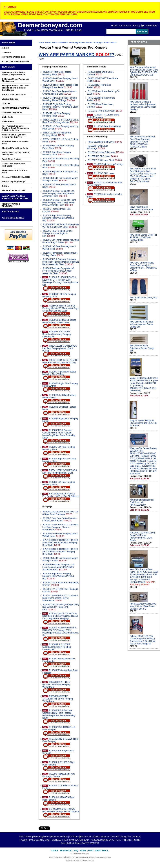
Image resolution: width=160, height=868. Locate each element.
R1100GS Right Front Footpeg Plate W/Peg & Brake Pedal (60, 86)
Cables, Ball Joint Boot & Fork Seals (14, 165)
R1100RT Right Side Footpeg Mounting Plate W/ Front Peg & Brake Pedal (60, 107)
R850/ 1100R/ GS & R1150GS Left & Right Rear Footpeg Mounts (60, 121)
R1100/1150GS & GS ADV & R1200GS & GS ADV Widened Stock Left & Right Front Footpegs (60, 616)
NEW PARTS (8, 67)
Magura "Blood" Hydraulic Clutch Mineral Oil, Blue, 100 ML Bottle (143, 423)
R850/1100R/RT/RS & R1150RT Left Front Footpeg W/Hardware (56, 685)
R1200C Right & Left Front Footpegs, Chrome (58, 775)
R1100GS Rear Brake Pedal (101, 111)
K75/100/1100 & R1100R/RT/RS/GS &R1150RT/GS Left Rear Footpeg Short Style (60, 552)
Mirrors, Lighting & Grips (14, 181)
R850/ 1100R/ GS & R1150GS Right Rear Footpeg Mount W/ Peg (60, 361)
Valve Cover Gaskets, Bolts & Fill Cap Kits (16, 154)
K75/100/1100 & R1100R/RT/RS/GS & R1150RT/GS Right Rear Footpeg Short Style (60, 543)
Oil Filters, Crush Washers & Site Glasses (15, 80)
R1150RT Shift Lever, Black (101, 160)
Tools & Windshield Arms (14, 94)
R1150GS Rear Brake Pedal (107, 126)
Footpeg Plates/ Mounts (55, 67)
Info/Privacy (125, 26)
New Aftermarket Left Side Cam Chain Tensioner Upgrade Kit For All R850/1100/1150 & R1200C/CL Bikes (142, 142)
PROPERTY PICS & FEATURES (11, 205)
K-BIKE (5, 48)
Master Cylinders (41, 837)
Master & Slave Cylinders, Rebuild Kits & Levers (14, 136)
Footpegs (47, 506)
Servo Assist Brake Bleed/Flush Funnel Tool (141, 208)
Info (91, 851)
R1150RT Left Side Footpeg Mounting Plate (56, 115)
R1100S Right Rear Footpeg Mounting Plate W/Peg (59, 373)
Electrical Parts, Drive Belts (15, 148)
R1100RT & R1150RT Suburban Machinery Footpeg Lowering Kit (57, 334)
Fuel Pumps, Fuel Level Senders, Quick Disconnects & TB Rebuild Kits (15, 128)
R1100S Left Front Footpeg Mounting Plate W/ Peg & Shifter (61, 241)
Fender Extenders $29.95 (14, 190)
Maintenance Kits (59, 837)
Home (114, 26)
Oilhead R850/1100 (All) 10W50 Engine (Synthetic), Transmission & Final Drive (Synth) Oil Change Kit (142, 640)
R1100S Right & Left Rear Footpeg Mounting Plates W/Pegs (59, 99)
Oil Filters (74, 837)
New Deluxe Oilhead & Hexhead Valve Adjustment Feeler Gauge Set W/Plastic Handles (143, 106)
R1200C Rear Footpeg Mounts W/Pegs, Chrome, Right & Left (57, 233)
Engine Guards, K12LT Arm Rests (15, 171)
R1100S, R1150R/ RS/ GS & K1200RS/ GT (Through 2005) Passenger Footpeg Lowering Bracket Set (60, 281)
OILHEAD (6, 53)
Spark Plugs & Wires (12, 159)
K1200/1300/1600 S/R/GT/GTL (16, 62)
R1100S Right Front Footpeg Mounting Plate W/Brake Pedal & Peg (58, 218)
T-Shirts (6, 186)
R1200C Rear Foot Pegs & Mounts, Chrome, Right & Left (60, 93)
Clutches (6, 103)
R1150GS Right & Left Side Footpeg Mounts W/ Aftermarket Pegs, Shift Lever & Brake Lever (61, 308)
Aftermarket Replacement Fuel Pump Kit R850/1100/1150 (142, 502)
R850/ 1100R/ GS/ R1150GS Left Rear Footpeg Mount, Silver (60, 472)
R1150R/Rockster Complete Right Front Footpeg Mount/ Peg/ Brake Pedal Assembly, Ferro (59, 203)
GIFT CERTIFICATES (13, 218)
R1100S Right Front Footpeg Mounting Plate (56, 153)
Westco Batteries (10, 99)
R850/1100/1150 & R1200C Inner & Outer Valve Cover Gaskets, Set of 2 (143, 606)
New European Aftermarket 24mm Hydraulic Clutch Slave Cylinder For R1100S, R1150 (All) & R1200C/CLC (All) (144, 71)
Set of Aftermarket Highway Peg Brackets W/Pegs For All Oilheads (61, 495)
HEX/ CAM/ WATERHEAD (14, 57)
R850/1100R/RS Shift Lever (101, 142)
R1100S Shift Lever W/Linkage (108, 164)
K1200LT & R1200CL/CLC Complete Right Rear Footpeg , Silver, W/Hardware (60, 598)
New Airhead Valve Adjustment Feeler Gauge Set (142, 348)
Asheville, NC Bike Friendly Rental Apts (15, 197)
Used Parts (9, 43)
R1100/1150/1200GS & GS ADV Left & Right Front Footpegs (60, 513)
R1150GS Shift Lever (104, 173)
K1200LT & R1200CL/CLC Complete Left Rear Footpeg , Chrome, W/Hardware (60, 527)
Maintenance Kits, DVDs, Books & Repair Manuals (14, 73)
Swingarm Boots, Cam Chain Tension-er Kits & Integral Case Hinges (15, 88)
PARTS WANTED (11, 212)
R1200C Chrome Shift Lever (101, 152)
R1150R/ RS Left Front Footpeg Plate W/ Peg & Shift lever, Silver (61, 226)
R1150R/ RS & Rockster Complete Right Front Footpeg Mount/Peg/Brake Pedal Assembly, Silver (61, 262)
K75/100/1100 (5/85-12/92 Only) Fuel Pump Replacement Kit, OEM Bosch (142, 537)
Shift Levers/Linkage (98, 137)
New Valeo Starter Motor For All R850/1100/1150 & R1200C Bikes (143, 237)
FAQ (76, 851)
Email (136, 26)
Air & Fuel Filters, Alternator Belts (15, 142)
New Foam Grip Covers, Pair (143, 298)
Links (55, 851)
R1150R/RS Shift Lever (99, 156)
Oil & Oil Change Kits (12, 112)
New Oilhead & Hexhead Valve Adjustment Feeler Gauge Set (141, 324)
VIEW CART (151, 26)
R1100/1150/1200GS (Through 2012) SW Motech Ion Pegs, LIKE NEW (61, 607)
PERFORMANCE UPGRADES (16, 108)
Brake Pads (7, 117)
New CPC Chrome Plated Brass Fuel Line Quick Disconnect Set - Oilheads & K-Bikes (143, 267)
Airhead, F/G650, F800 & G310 (16, 177)
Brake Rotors (8, 121)
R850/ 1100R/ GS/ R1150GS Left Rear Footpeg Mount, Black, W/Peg (60, 348)
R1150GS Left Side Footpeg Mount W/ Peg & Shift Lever (59, 321)
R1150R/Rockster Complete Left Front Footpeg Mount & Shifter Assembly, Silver (58, 271)
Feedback (66, 851)
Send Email (102, 851)
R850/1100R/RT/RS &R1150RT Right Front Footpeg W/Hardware (58, 699)
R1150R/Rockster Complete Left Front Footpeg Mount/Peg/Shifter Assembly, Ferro (58, 194)
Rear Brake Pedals (96, 67)
